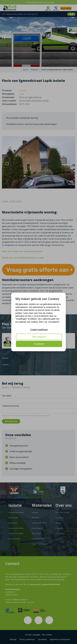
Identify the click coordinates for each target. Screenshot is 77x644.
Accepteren (39, 344)
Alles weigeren (39, 337)
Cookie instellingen (39, 330)
